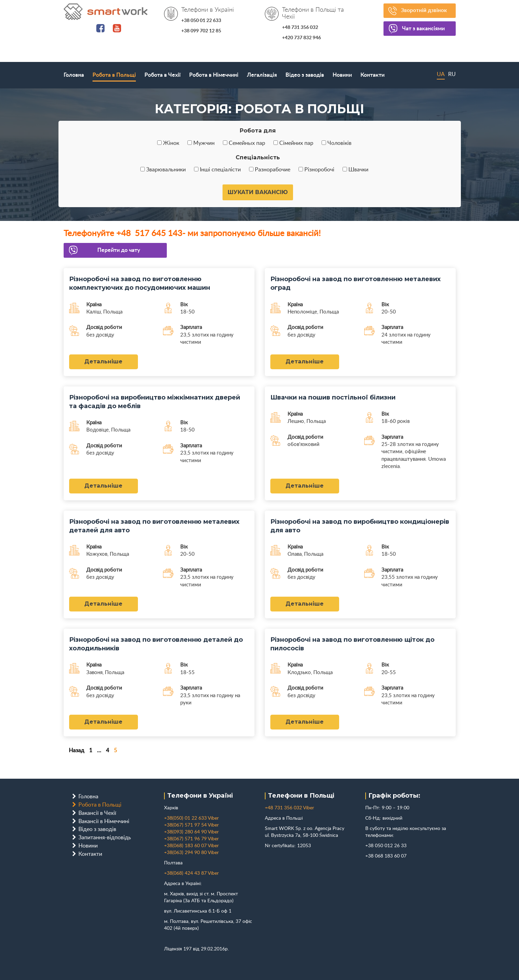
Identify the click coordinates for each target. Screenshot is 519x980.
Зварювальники (163, 170)
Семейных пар (244, 143)
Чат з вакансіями (425, 29)
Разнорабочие (270, 170)
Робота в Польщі (114, 75)
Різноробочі (316, 170)
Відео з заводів (305, 75)
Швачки (355, 170)
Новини (342, 75)
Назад (77, 750)
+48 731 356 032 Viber (289, 808)
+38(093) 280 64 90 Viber (191, 832)
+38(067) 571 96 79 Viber (191, 839)
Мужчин (201, 143)
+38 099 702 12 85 (201, 31)
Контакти (372, 75)
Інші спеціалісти (217, 170)
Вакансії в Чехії (97, 813)
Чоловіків (337, 143)
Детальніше (103, 361)
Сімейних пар (293, 143)
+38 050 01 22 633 (201, 21)
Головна (74, 75)
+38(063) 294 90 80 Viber (191, 853)
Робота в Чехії (163, 75)
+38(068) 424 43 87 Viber (191, 873)
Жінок (168, 143)
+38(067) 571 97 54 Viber (191, 825)
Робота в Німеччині (214, 75)
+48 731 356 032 (300, 28)
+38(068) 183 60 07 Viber (191, 846)
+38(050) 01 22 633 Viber (191, 818)
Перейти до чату (119, 250)
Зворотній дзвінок (425, 11)
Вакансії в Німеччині (104, 821)
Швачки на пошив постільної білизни (333, 397)
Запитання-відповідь (105, 838)
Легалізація (262, 75)
